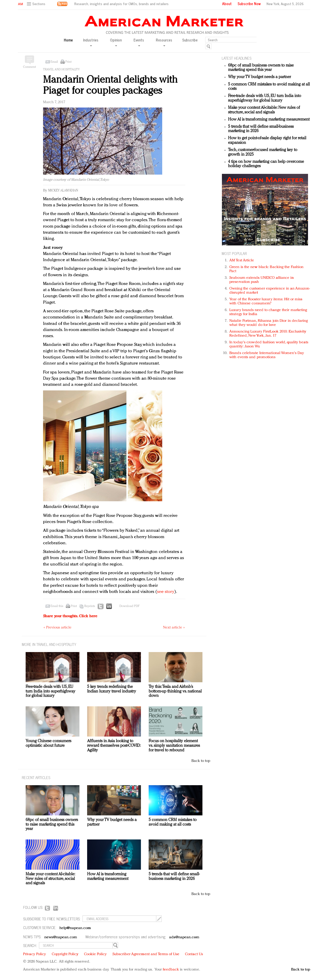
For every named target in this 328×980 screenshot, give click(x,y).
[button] (37, 4)
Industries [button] (91, 42)
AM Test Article (242, 260)
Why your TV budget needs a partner (259, 77)
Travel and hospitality (61, 70)
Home (68, 40)
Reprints (90, 606)
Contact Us (194, 954)
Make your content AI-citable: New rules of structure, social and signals (264, 110)
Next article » (174, 628)
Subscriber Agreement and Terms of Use (146, 954)
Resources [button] (164, 42)
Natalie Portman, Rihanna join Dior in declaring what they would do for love (269, 323)
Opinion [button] (116, 42)
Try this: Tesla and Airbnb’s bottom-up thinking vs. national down (175, 691)
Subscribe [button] (190, 40)
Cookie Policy (95, 954)
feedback (171, 970)
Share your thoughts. (70, 616)
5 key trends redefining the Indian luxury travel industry (112, 689)
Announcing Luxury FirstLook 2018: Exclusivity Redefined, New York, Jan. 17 (268, 334)
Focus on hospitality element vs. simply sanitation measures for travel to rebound (174, 746)
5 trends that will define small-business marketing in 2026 (174, 877)
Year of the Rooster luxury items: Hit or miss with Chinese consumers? (266, 301)
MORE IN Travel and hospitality (49, 644)
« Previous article (58, 628)
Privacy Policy (34, 954)
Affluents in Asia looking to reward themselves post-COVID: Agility (114, 746)
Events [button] (139, 42)
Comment (29, 67)
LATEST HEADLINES (237, 58)
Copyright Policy (65, 954)
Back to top (201, 761)
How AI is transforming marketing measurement (269, 120)
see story (166, 592)
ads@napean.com (184, 937)
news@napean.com (61, 937)
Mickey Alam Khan (63, 191)
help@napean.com (75, 928)
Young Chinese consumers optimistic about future (48, 743)
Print (68, 62)
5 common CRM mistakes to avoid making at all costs (173, 822)
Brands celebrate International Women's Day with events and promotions (267, 355)
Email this (57, 606)
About (227, 4)
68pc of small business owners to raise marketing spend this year (261, 68)
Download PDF (129, 606)
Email (54, 62)
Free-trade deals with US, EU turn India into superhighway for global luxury (265, 98)
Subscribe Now (249, 4)
